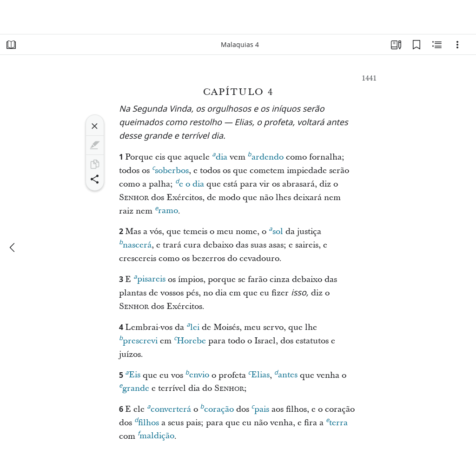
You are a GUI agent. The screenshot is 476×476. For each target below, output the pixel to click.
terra (337, 422)
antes (286, 374)
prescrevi (138, 340)
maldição (156, 435)
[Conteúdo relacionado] (437, 45)
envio (197, 374)
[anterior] (13, 248)
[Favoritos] (416, 45)
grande (134, 387)
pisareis (149, 278)
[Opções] (457, 45)
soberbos (170, 169)
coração (217, 408)
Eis (132, 374)
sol (276, 230)
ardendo (266, 156)
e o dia (190, 183)
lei (193, 326)
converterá (169, 408)
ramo (166, 209)
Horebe (190, 340)
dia (219, 156)
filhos (147, 422)
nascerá (135, 244)
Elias (259, 374)
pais (260, 408)
